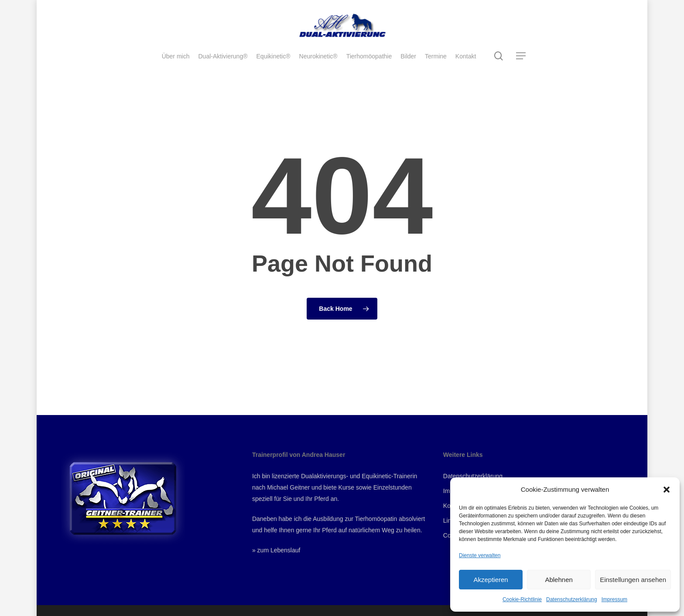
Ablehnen (559, 580)
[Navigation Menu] (521, 56)
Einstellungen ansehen (633, 580)
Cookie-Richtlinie (522, 599)
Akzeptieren (491, 580)
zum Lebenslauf (279, 550)
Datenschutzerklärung (572, 599)
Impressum (614, 599)
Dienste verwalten (480, 555)
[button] (667, 490)
